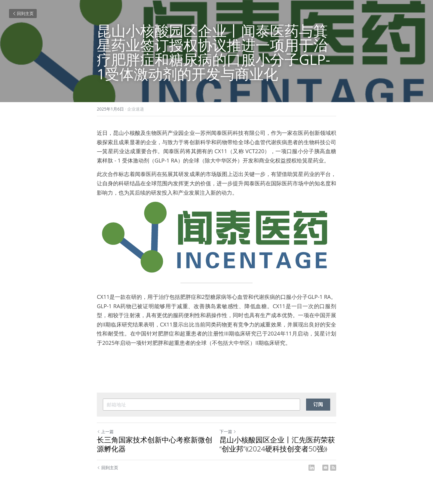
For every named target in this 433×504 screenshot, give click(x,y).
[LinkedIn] (312, 468)
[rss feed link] (333, 468)
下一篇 (228, 431)
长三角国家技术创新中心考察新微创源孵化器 (155, 444)
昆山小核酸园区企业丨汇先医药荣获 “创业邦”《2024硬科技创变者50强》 (277, 444)
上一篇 (105, 431)
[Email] (325, 468)
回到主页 (23, 13)
